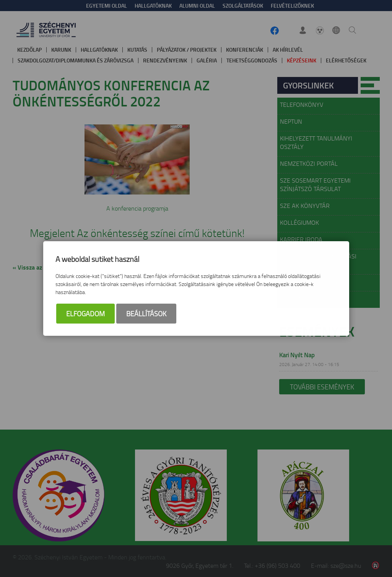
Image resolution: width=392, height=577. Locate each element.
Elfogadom (85, 314)
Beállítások (146, 314)
